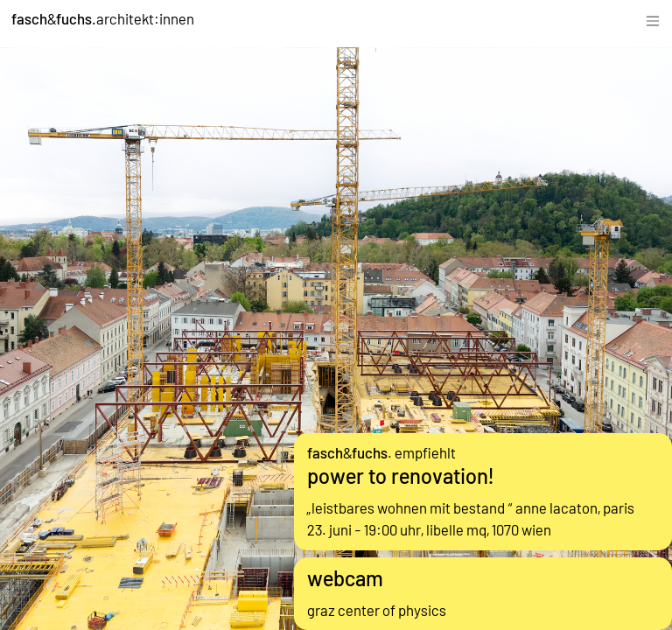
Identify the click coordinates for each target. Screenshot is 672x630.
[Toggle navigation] (653, 19)
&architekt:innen (103, 18)
